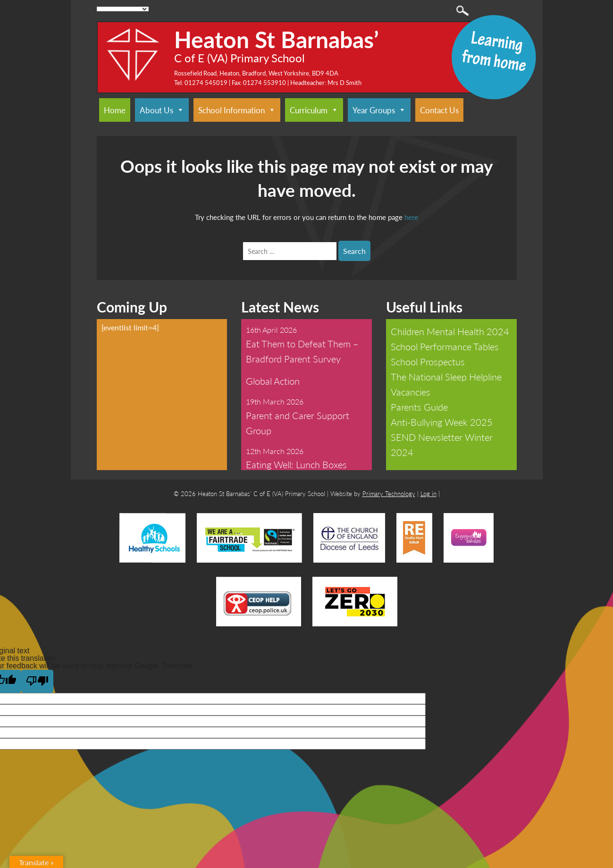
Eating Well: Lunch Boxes (296, 464)
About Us (162, 110)
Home (115, 110)
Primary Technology (389, 493)
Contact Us (439, 110)
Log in (428, 493)
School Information (237, 110)
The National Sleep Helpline (446, 377)
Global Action (273, 381)
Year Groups (379, 110)
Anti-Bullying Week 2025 (442, 422)
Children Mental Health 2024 (450, 331)
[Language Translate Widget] (123, 9)
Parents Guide (419, 407)
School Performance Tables (445, 346)
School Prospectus (428, 362)
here (411, 217)
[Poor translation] (37, 681)
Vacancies (411, 392)
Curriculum (314, 110)
